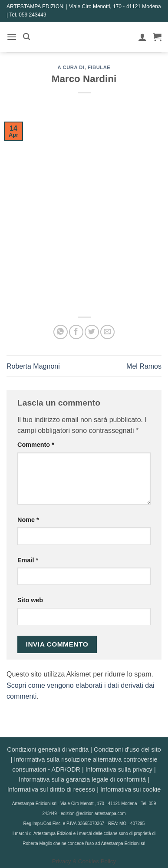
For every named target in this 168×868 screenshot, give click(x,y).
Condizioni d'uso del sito (127, 749)
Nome (28, 520)
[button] (12, 37)
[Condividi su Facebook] (76, 332)
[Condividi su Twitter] (92, 332)
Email (28, 560)
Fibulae (99, 67)
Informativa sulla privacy (119, 769)
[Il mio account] (142, 37)
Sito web (30, 600)
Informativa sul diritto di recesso (51, 789)
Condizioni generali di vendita (48, 749)
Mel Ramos (144, 366)
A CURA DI (71, 67)
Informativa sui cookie (130, 789)
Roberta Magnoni (33, 366)
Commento (36, 445)
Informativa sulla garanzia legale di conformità (82, 779)
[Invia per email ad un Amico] (107, 332)
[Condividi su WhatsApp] (61, 332)
